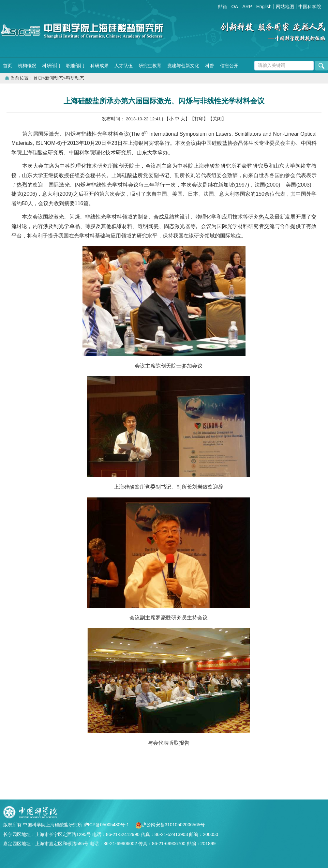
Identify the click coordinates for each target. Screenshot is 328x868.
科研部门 (51, 66)
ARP (247, 7)
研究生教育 (150, 66)
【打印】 (199, 119)
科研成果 (99, 66)
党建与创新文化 (183, 66)
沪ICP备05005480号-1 (107, 825)
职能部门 (75, 66)
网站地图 (285, 7)
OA (235, 7)
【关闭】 (217, 119)
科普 (210, 66)
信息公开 (229, 66)
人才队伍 (124, 66)
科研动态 (75, 78)
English (264, 7)
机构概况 (27, 66)
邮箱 (222, 7)
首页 (7, 66)
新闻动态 (54, 78)
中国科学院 (310, 7)
